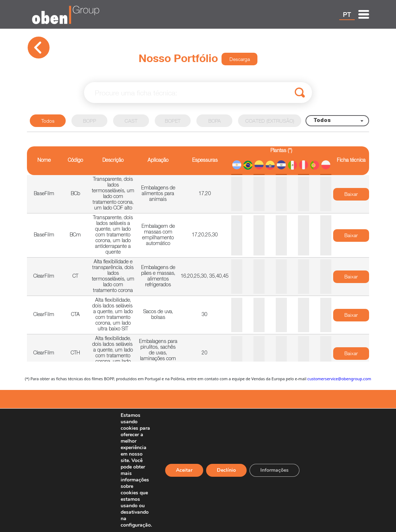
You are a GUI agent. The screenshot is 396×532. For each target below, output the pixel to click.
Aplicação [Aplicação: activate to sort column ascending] (158, 161)
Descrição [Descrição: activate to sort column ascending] (113, 161)
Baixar (351, 194)
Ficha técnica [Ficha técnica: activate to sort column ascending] (351, 161)
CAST (131, 121)
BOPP (90, 121)
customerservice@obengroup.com (339, 379)
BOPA (215, 121)
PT (347, 14)
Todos (48, 121)
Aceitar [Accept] (184, 470)
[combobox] (337, 121)
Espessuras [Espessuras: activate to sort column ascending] (205, 161)
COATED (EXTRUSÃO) (270, 121)
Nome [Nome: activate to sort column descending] (44, 161)
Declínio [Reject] (226, 470)
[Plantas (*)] (281, 161)
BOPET (173, 121)
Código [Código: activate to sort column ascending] (75, 161)
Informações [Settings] (274, 470)
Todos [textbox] (322, 121)
